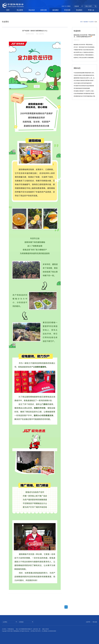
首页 (8, 10)
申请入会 (91, 10)
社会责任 (91, 22)
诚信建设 (55, 10)
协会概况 (79, 10)
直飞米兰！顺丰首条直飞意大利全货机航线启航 (85, 47)
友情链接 (21, 624)
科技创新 (67, 10)
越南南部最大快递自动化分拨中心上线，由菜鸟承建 (86, 78)
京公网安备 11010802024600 (49, 634)
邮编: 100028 (46, 632)
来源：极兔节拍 (40, 34)
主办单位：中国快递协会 (8, 632)
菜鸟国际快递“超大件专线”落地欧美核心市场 (84, 96)
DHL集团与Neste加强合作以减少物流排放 (84, 86)
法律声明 (88, 624)
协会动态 (32, 10)
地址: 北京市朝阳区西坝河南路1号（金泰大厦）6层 (28, 632)
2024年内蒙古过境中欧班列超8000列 (83, 83)
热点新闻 (20, 10)
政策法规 (44, 10)
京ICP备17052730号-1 (36, 634)
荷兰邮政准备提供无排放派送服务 (82, 88)
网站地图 (95, 624)
